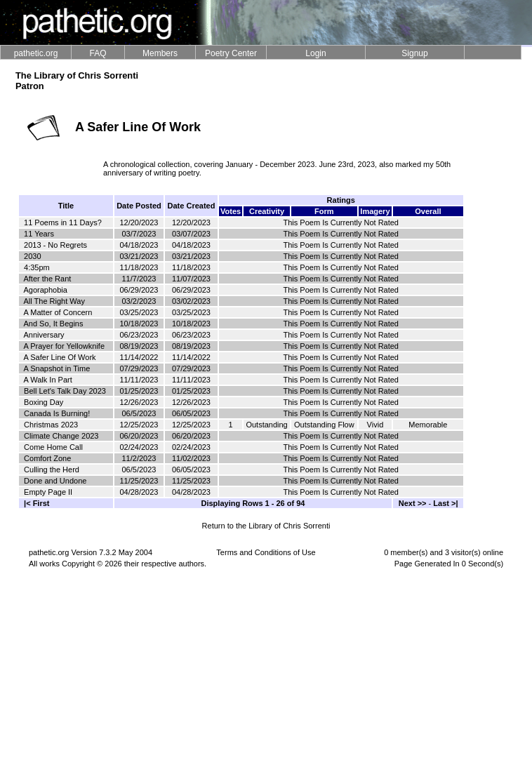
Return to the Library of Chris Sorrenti (266, 526)
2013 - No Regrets (55, 245)
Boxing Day (44, 402)
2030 (32, 256)
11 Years (39, 234)
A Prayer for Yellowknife (64, 346)
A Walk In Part (47, 380)
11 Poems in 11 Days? (63, 222)
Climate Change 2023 (61, 436)
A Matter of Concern (58, 312)
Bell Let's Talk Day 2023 (65, 391)
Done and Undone (55, 481)
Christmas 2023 (51, 425)
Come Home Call (53, 447)
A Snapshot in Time (56, 368)
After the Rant (47, 279)
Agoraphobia (45, 290)
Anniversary (44, 335)
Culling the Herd (52, 470)
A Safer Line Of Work (59, 357)
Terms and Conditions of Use (266, 552)
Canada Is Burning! (57, 413)
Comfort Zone (47, 458)
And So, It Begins (53, 324)
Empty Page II (48, 492)
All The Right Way (54, 301)
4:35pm (37, 267)
